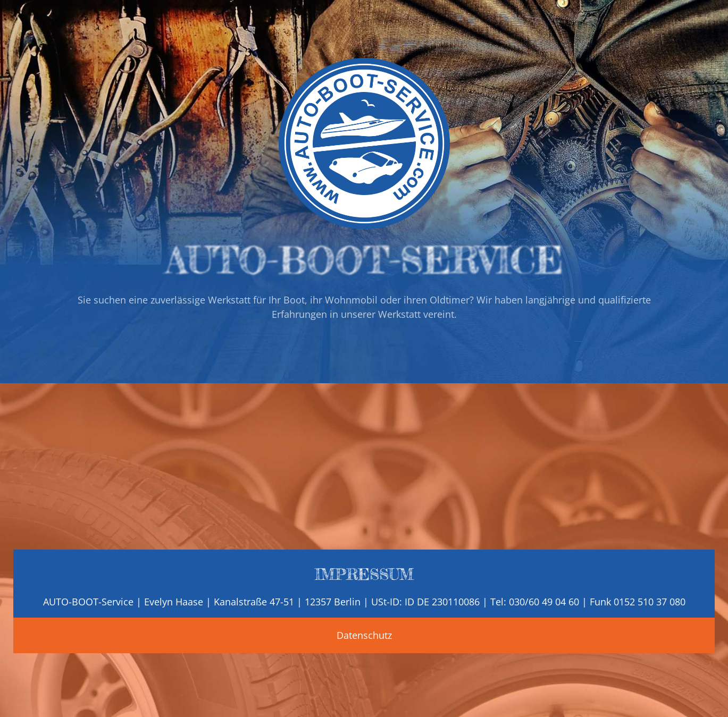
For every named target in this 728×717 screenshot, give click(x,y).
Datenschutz (364, 635)
